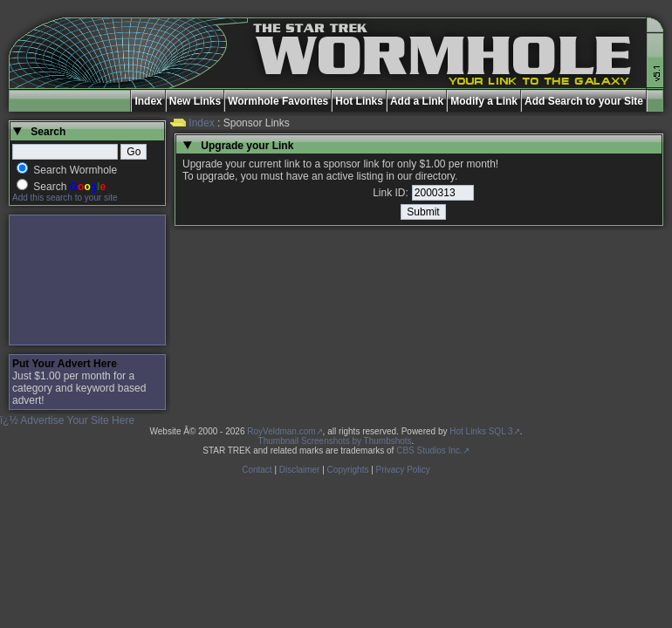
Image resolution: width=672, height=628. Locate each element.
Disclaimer (300, 470)
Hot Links (359, 101)
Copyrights (348, 470)
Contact (257, 470)
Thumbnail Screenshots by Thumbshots (335, 441)
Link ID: (391, 193)
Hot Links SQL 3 (481, 431)
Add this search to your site (65, 198)
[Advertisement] (87, 280)
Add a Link (417, 101)
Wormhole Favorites (278, 101)
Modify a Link (484, 101)
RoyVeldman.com (281, 431)
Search (69, 187)
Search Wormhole (75, 170)
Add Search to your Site (584, 101)
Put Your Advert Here (65, 364)
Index (148, 101)
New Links (195, 101)
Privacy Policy (403, 470)
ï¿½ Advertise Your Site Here (67, 420)
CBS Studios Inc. (429, 451)
